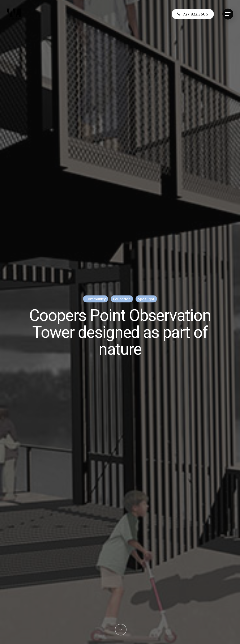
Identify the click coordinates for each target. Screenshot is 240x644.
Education (122, 299)
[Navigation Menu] (228, 14)
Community (96, 299)
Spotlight (146, 299)
